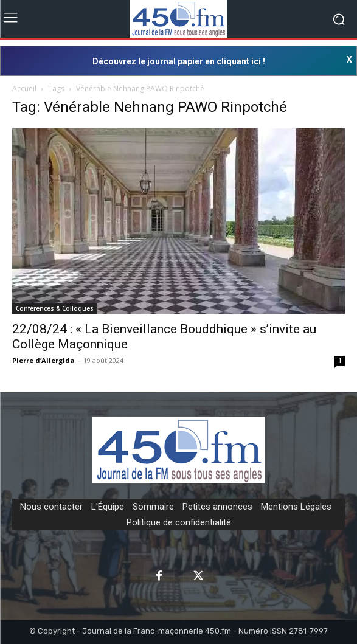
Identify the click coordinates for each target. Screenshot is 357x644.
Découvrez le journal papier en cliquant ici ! (179, 61)
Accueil (24, 88)
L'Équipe (108, 507)
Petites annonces (217, 507)
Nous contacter (51, 507)
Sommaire (153, 507)
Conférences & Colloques (55, 308)
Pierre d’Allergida (43, 360)
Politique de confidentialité (179, 522)
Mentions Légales (296, 507)
